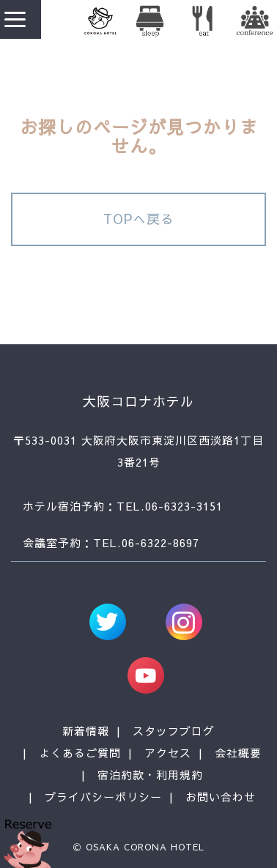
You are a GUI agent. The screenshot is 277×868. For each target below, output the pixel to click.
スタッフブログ (174, 731)
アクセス (168, 753)
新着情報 (86, 731)
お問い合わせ (221, 797)
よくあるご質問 (80, 753)
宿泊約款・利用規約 (150, 775)
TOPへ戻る (139, 219)
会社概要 (238, 753)
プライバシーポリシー (103, 797)
